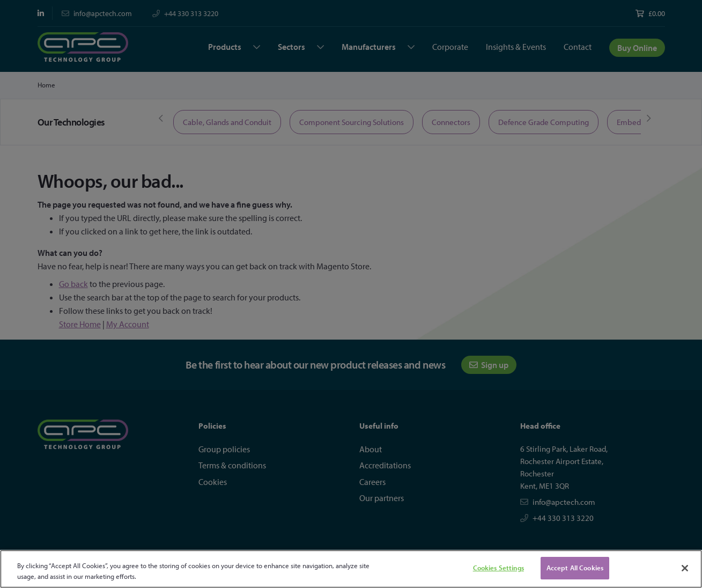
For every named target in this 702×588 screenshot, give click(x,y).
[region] (351, 569)
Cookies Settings (498, 568)
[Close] (685, 568)
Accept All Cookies (575, 568)
